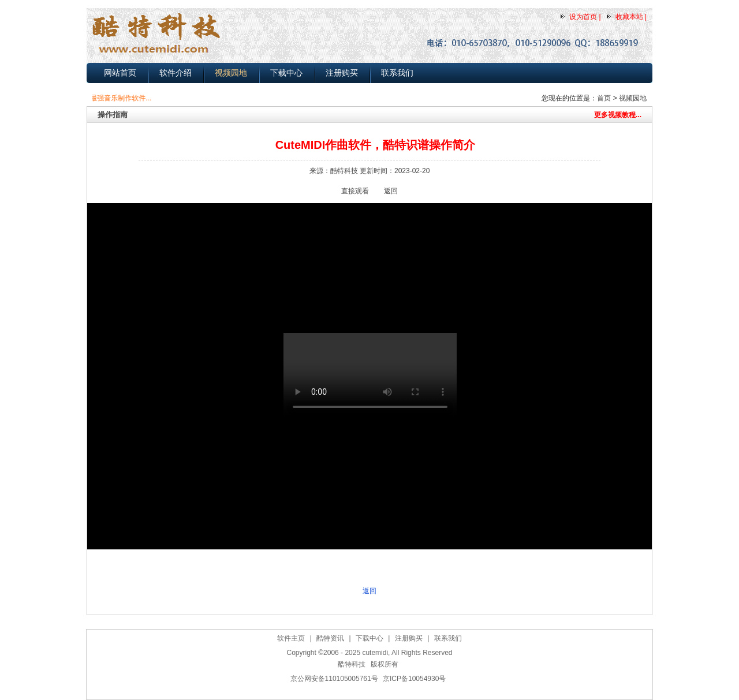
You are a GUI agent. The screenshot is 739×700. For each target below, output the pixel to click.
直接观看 (355, 191)
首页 (604, 98)
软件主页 (291, 638)
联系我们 (397, 73)
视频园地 (231, 73)
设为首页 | (585, 17)
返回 (391, 191)
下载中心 (286, 73)
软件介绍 (176, 73)
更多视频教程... (618, 115)
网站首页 (120, 73)
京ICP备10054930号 (414, 679)
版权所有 (385, 664)
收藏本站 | (631, 17)
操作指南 (113, 115)
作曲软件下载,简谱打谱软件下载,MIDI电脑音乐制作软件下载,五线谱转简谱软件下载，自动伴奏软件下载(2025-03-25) (373, 693)
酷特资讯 (330, 638)
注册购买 (342, 73)
